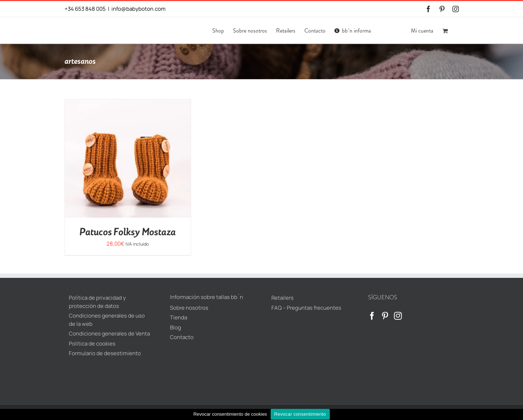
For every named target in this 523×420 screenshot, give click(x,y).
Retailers (282, 298)
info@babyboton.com (139, 9)
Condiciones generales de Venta (109, 334)
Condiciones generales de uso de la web (107, 320)
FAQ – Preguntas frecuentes (306, 308)
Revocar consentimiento (300, 414)
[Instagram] (398, 316)
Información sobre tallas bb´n (206, 297)
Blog (175, 327)
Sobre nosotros (189, 308)
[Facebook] (372, 316)
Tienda (179, 317)
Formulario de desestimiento (105, 353)
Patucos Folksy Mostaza (128, 232)
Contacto (182, 337)
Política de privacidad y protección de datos (97, 302)
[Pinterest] (385, 316)
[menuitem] (383, 30)
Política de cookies (92, 344)
